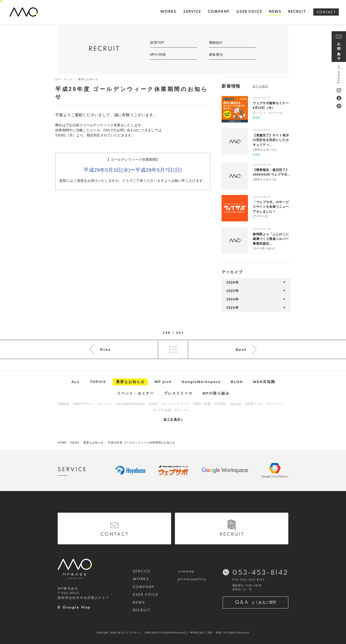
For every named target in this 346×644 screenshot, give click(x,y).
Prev (106, 349)
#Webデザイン (84, 404)
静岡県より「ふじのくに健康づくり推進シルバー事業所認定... (271, 239)
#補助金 (64, 404)
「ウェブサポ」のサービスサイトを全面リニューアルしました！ (271, 207)
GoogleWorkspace (201, 382)
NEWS (139, 603)
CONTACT (326, 12)
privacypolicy (192, 579)
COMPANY (144, 587)
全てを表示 (173, 419)
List (173, 349)
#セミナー (182, 410)
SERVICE (142, 571)
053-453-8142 (260, 573)
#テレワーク (275, 404)
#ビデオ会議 (162, 410)
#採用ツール (254, 404)
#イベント (105, 404)
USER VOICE (145, 595)
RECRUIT (142, 610)
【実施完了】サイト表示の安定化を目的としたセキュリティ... (271, 140)
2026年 (233, 282)
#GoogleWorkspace (131, 404)
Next (241, 349)
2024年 (233, 299)
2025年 (233, 291)
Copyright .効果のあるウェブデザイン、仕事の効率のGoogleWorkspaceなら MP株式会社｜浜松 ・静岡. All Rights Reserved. (173, 633)
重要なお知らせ (265, 150)
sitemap (186, 571)
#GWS (153, 404)
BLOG (237, 382)
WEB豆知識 (264, 382)
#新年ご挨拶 (202, 404)
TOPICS (261, 216)
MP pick (163, 382)
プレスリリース (178, 393)
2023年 (233, 308)
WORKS (141, 579)
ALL (76, 382)
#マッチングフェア (176, 404)
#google (235, 404)
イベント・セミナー (268, 113)
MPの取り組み (264, 248)
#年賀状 (220, 404)
